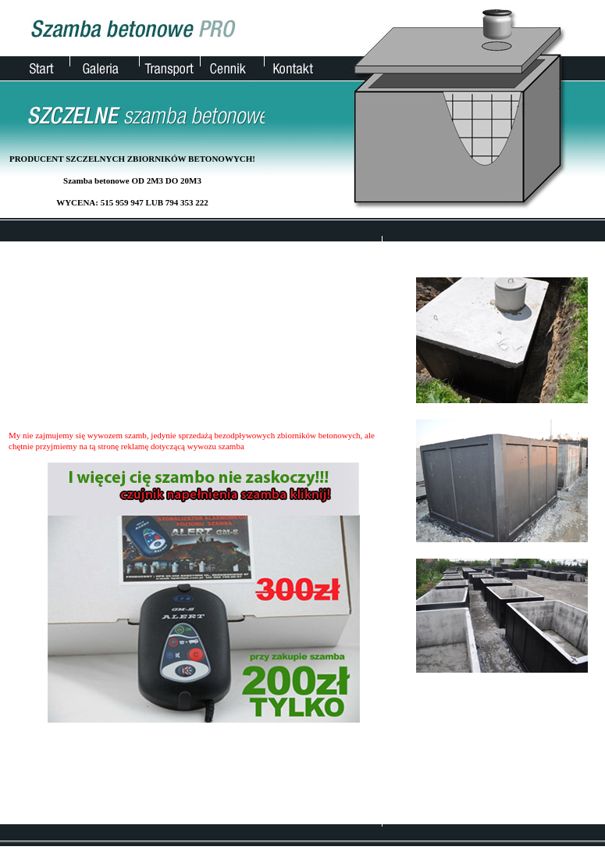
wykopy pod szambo (504, 791)
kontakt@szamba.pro (484, 771)
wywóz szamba (490, 810)
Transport (314, 852)
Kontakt (390, 852)
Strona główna (226, 852)
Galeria (274, 852)
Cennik (354, 852)
